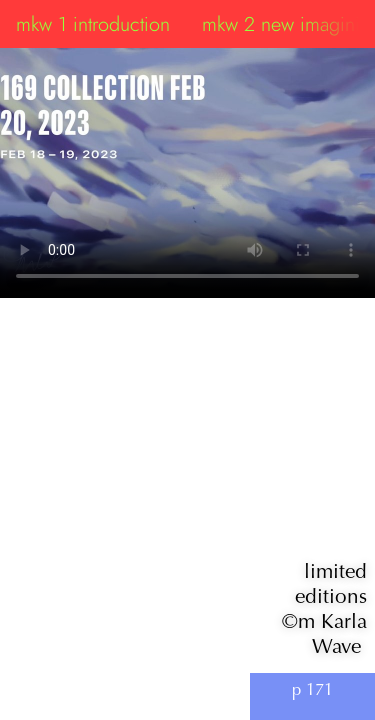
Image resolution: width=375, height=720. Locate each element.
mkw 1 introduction (93, 24)
